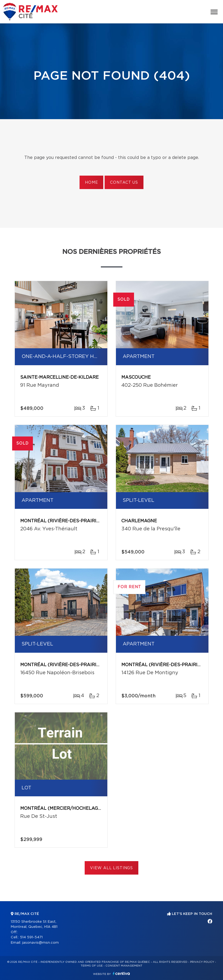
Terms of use (92, 966)
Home (91, 183)
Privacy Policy (202, 962)
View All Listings (111, 868)
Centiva (121, 973)
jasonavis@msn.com (40, 943)
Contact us (124, 183)
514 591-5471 (31, 937)
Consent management (124, 966)
